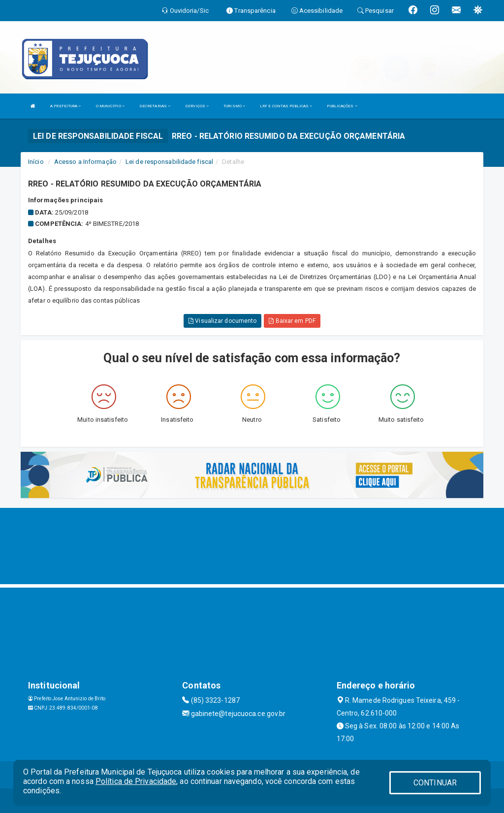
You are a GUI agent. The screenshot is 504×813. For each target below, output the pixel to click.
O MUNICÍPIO (110, 106)
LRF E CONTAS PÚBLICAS (286, 106)
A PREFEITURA (65, 106)
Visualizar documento (222, 321)
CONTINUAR (435, 783)
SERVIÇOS (197, 106)
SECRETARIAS (155, 106)
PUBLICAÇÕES (342, 106)
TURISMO (234, 106)
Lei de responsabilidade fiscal (169, 162)
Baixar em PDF (292, 321)
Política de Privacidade (136, 781)
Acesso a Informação (85, 162)
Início (36, 162)
